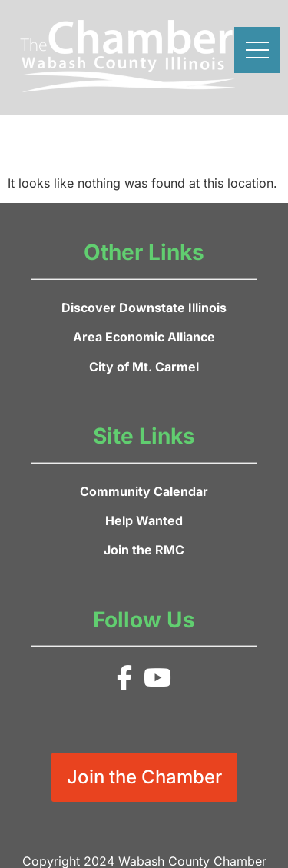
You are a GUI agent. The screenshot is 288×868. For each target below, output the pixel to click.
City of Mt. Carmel (144, 367)
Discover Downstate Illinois (144, 308)
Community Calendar (144, 491)
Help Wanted (144, 520)
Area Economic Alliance (144, 337)
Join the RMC (144, 550)
